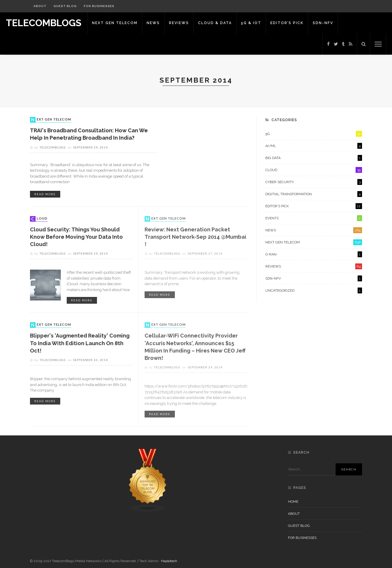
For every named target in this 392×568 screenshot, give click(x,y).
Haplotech (169, 561)
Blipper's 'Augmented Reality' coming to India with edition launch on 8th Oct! (80, 343)
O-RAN (314, 254)
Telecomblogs (53, 147)
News (153, 23)
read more (45, 194)
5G (314, 134)
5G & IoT (251, 23)
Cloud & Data (215, 23)
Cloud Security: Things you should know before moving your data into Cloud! (76, 237)
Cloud (39, 219)
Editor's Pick (314, 206)
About (40, 6)
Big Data (314, 158)
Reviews (179, 23)
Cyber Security (314, 182)
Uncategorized (314, 290)
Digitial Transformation (314, 194)
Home (293, 502)
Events (314, 218)
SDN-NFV (323, 23)
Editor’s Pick (287, 23)
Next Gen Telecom (115, 23)
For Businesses (99, 6)
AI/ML (314, 146)
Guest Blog (65, 6)
